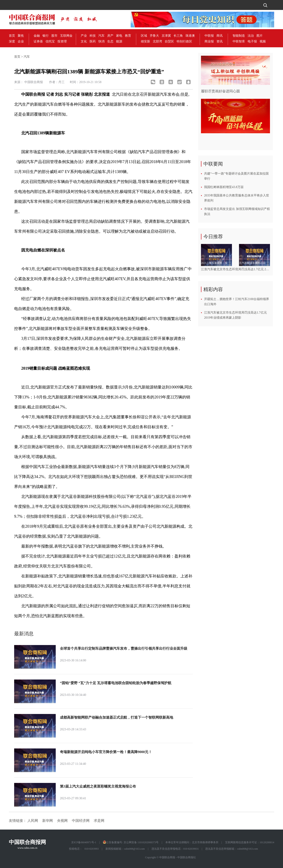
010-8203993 (92, 849)
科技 (93, 36)
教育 (128, 36)
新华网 (48, 821)
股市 (54, 36)
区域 (144, 36)
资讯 (220, 41)
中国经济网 (81, 821)
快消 (101, 41)
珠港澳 (190, 36)
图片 (260, 36)
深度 (12, 41)
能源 (119, 41)
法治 (251, 36)
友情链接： (18, 821)
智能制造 (239, 36)
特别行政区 (184, 41)
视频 (263, 41)
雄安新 (145, 41)
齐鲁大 (154, 36)
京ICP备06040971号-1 (84, 842)
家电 (119, 36)
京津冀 (166, 36)
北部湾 (157, 41)
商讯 (220, 36)
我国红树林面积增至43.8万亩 (224, 187)
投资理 (62, 41)
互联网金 (66, 36)
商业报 (209, 41)
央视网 (62, 821)
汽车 (101, 36)
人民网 (33, 821)
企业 (21, 41)
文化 (84, 41)
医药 (93, 41)
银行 (46, 36)
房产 (110, 36)
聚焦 (21, 36)
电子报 (252, 41)
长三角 (178, 36)
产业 (84, 36)
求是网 (99, 821)
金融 (37, 36)
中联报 (209, 36)
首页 (12, 36)
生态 (110, 41)
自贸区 (169, 41)
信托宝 (50, 41)
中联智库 (239, 41)
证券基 (38, 41)
